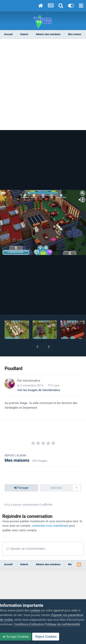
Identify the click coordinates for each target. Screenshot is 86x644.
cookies (35, 610)
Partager (21, 488)
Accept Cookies (16, 637)
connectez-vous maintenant (50, 526)
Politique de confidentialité (62, 624)
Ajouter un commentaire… (27, 549)
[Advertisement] (43, 87)
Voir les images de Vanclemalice (39, 390)
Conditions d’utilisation (29, 624)
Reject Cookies (46, 637)
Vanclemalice (31, 381)
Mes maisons (17, 460)
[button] (37, 347)
